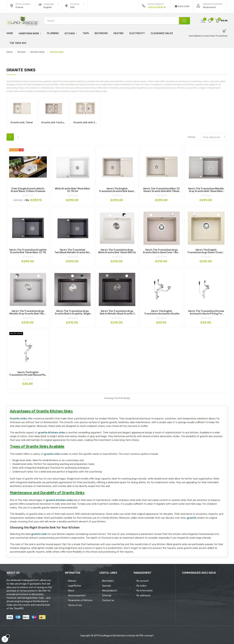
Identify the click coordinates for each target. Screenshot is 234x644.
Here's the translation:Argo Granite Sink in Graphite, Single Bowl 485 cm (73, 312)
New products (110, 591)
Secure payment (77, 596)
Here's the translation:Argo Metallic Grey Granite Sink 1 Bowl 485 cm (28, 312)
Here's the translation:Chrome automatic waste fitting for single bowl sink (206, 312)
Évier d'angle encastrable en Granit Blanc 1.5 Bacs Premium (28, 190)
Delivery (72, 581)
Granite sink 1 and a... (53, 123)
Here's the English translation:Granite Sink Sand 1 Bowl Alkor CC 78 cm (117, 190)
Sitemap (107, 596)
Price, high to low (215, 137)
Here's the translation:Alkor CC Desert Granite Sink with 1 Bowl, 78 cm (162, 190)
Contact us (108, 600)
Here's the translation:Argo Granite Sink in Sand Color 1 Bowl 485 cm (162, 251)
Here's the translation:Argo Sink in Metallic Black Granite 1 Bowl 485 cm (117, 312)
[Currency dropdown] (75, 6)
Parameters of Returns (80, 600)
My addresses (144, 596)
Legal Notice (74, 586)
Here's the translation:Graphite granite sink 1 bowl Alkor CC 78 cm (28, 251)
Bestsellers (108, 581)
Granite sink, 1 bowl (22, 123)
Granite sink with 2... (85, 123)
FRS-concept (146, 636)
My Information (145, 591)
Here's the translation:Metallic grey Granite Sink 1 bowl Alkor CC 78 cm (206, 190)
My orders (142, 586)
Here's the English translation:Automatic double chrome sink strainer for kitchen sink (162, 312)
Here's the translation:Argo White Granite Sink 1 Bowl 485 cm (117, 251)
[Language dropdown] (49, 6)
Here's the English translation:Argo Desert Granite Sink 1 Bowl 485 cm (206, 251)
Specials (107, 586)
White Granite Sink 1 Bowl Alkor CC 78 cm (73, 190)
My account (143, 581)
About (71, 591)
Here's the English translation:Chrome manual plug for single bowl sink (28, 374)
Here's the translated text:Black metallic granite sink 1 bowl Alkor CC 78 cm (73, 251)
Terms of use (75, 605)
